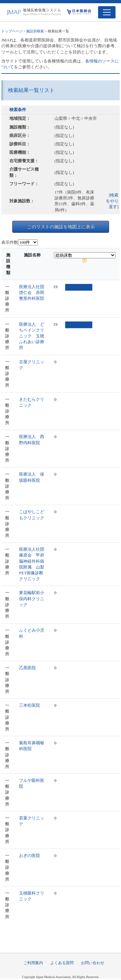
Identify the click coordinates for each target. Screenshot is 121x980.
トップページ (12, 31)
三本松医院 (30, 705)
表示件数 (10, 242)
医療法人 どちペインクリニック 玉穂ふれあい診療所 (32, 336)
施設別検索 (35, 31)
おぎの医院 (30, 856)
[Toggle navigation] (107, 12)
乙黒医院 (27, 668)
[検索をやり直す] (112, 201)
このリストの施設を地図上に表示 (61, 227)
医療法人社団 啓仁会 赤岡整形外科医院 (34, 293)
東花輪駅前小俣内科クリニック (32, 598)
